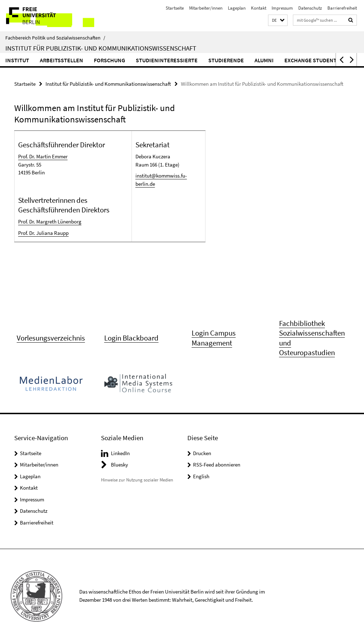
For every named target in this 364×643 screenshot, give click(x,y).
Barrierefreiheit (342, 8)
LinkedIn (120, 453)
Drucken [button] (202, 453)
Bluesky (119, 465)
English (201, 476)
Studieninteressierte (167, 60)
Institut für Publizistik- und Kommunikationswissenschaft (101, 48)
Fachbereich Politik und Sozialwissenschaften (55, 38)
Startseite (175, 8)
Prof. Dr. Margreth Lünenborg (50, 222)
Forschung (109, 60)
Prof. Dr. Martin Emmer (43, 156)
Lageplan (237, 8)
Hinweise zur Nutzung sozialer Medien (137, 480)
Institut (17, 60)
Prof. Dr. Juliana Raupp (43, 233)
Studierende (226, 60)
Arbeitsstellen (61, 60)
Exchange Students (312, 60)
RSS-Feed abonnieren (217, 465)
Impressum (282, 8)
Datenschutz (310, 8)
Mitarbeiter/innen (206, 8)
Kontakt (259, 8)
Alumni (264, 60)
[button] (278, 20)
